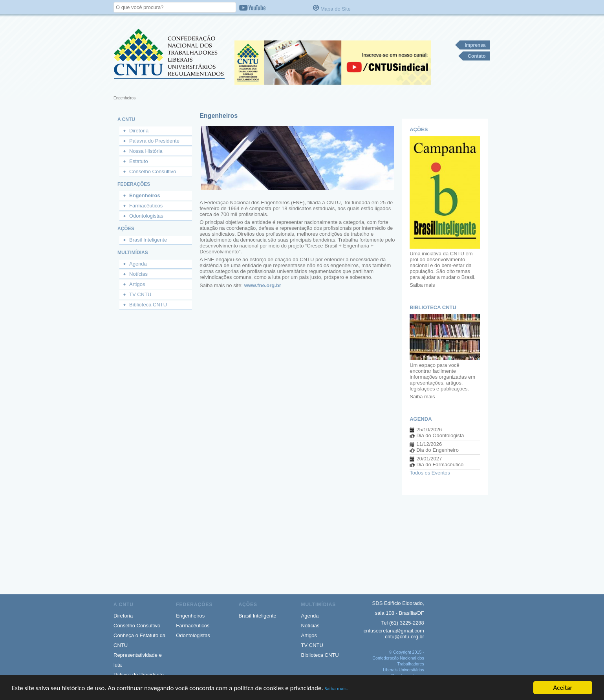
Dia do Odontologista (440, 435)
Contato (477, 56)
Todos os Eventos (430, 473)
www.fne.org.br (263, 285)
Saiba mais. (336, 690)
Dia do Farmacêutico (440, 465)
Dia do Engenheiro (437, 450)
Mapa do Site (336, 9)
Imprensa (475, 45)
